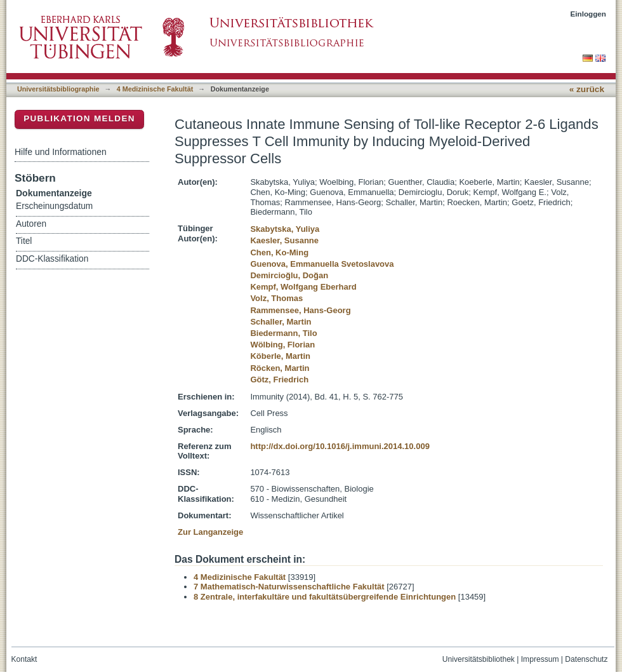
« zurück (587, 89)
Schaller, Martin (281, 322)
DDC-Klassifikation (52, 259)
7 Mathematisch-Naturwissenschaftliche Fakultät (289, 587)
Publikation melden (79, 118)
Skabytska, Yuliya (285, 229)
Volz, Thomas (276, 298)
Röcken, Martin (280, 368)
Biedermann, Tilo (283, 333)
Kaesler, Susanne (284, 240)
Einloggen (589, 14)
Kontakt (24, 659)
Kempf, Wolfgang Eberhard (303, 287)
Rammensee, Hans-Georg (300, 310)
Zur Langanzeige (210, 532)
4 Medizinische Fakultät (155, 89)
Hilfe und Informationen (61, 152)
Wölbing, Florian (282, 345)
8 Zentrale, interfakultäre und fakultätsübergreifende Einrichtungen (325, 597)
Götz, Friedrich (279, 380)
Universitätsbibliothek (479, 659)
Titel (24, 241)
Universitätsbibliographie (58, 89)
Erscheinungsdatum (54, 206)
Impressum (540, 659)
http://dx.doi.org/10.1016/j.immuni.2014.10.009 (340, 446)
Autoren (31, 224)
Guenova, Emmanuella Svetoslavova (322, 264)
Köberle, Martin (280, 356)
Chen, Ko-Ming (279, 252)
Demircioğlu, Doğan (289, 275)
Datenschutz (586, 659)
